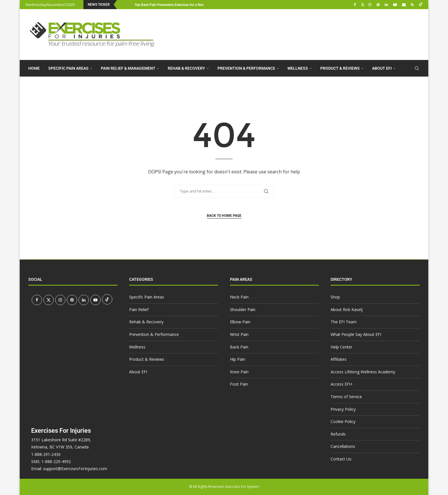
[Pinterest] (379, 5)
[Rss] (413, 5)
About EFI (382, 68)
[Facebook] (355, 5)
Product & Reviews (340, 68)
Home (34, 68)
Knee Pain (239, 372)
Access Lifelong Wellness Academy (363, 372)
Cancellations (343, 446)
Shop (335, 297)
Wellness (298, 68)
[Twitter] (363, 5)
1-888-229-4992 (56, 461)
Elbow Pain (240, 322)
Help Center (341, 347)
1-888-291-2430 (46, 454)
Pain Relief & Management (128, 68)
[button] (122, 5)
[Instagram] (371, 5)
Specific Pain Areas (68, 68)
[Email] (405, 5)
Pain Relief (139, 309)
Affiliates (339, 359)
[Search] (417, 68)
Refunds (338, 434)
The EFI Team (344, 322)
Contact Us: (341, 459)
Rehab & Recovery (186, 68)
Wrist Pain (239, 334)
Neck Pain (239, 297)
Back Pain (239, 347)
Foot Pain (239, 384)
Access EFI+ (342, 384)
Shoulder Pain (243, 309)
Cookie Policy (343, 421)
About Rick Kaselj (347, 309)
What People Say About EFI (356, 334)
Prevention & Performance (246, 68)
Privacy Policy (343, 409)
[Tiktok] (421, 5)
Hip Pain (238, 359)
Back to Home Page (224, 216)
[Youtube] (396, 5)
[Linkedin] (387, 5)
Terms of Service (346, 397)
